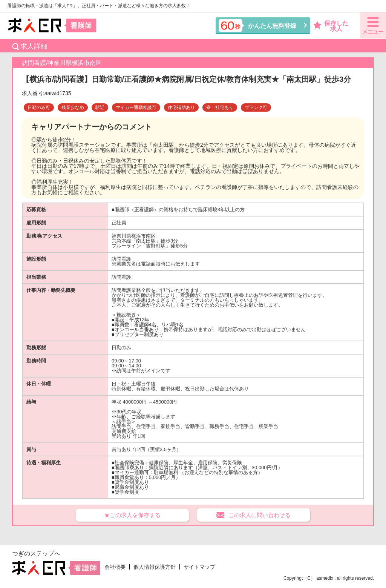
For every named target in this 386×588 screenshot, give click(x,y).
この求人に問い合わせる (260, 515)
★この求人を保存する (132, 515)
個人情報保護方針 (155, 567)
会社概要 (115, 567)
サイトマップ (199, 567)
